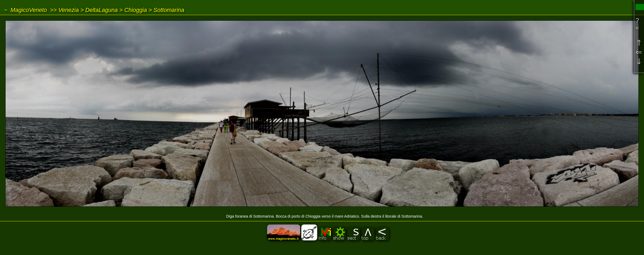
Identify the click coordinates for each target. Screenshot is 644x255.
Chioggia (136, 10)
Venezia (69, 10)
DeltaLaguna (102, 10)
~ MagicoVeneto (25, 10)
